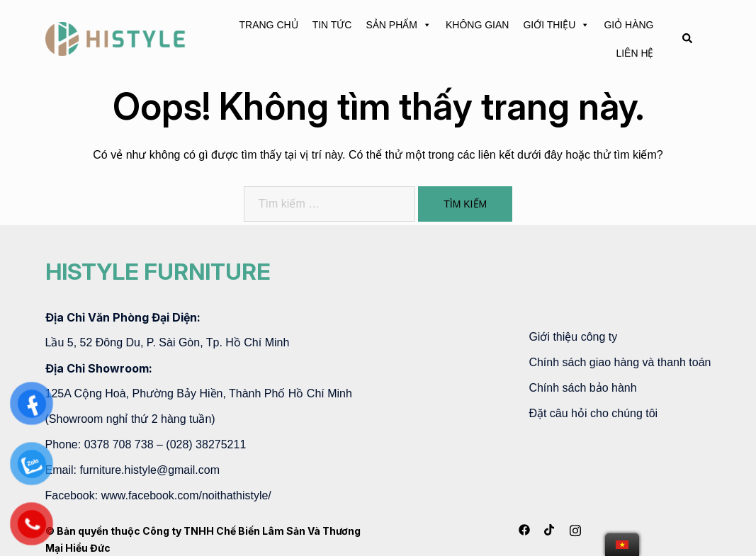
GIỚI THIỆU (556, 25)
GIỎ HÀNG (628, 25)
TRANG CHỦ (269, 25)
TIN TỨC (332, 25)
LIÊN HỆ (634, 53)
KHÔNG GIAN (477, 25)
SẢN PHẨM (398, 25)
